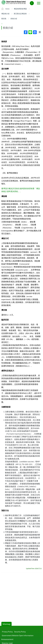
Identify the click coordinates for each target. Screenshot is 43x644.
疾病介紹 (14, 19)
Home (7, 9)
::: (2, 23)
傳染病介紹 (5, 14)
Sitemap (6, 624)
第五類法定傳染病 (20, 14)
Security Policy (20, 632)
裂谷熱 (4, 19)
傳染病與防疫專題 (20, 9)
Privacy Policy (7, 632)
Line (30, 32)
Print (35, 32)
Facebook (26, 32)
